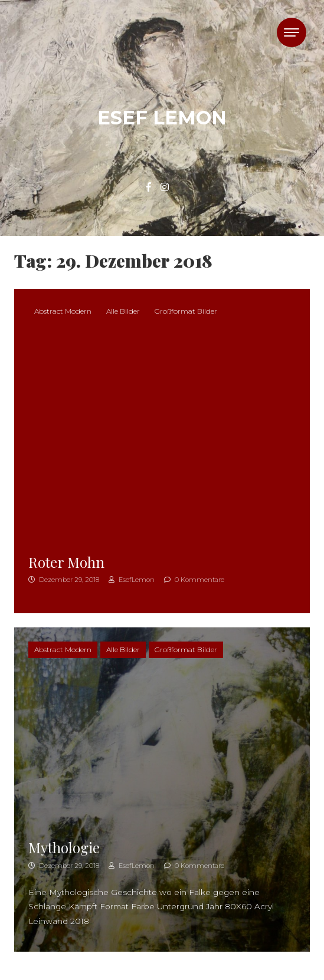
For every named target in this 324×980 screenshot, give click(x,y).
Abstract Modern (63, 311)
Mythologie (64, 847)
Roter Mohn (66, 562)
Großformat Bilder (186, 311)
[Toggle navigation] (292, 32)
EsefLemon (132, 580)
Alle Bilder (123, 311)
